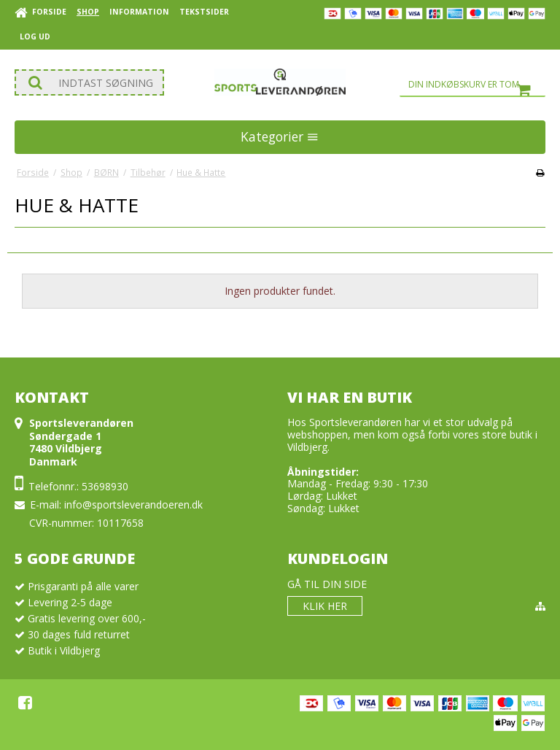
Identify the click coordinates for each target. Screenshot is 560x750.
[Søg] (89, 82)
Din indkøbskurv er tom (477, 85)
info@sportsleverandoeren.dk (133, 504)
